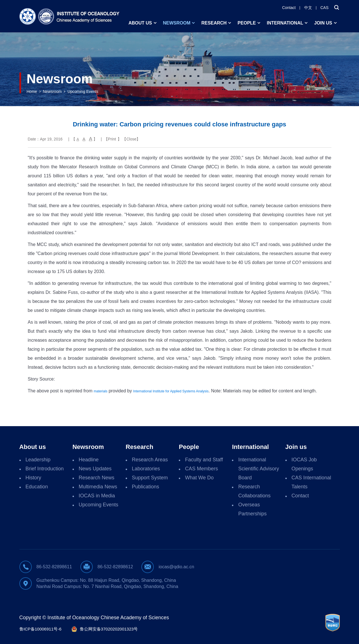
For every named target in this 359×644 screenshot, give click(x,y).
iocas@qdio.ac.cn (176, 567)
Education (37, 487)
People (247, 23)
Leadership (38, 460)
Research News (97, 478)
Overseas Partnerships (252, 509)
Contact (289, 8)
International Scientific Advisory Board (258, 469)
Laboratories (146, 469)
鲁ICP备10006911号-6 (40, 629)
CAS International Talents (311, 482)
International (285, 23)
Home (32, 91)
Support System (150, 478)
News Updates (95, 469)
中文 (308, 8)
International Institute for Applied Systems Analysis (171, 391)
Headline (89, 460)
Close (132, 139)
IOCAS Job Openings (304, 464)
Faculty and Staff (204, 460)
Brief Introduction (45, 469)
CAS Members (201, 469)
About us (140, 23)
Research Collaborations (254, 491)
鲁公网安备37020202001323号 (109, 629)
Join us (323, 23)
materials (101, 391)
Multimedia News (98, 487)
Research (214, 23)
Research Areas (150, 460)
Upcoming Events (83, 91)
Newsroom (177, 23)
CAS (325, 8)
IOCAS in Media (97, 496)
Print (112, 139)
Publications (145, 487)
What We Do (199, 478)
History (33, 478)
